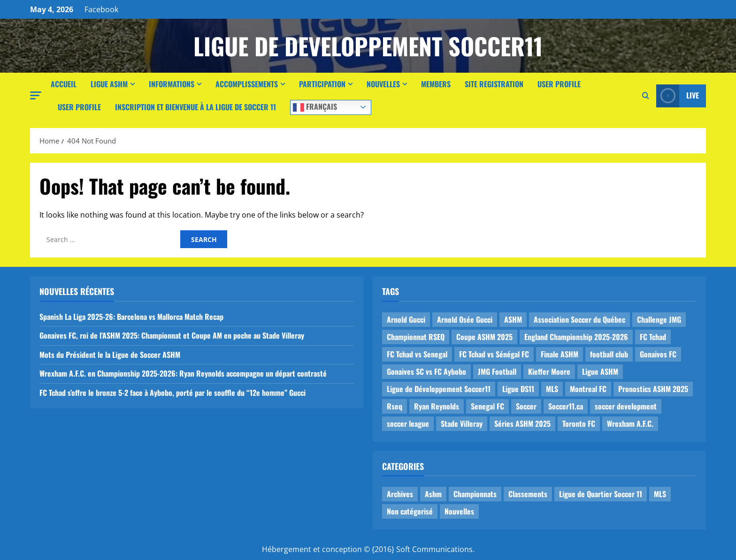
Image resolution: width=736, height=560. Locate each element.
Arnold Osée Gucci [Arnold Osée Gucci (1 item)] (465, 319)
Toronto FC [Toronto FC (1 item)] (579, 424)
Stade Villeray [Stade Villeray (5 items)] (462, 424)
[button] (36, 95)
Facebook (101, 9)
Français (315, 106)
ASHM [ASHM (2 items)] (513, 319)
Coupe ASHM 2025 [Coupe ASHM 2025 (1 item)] (484, 337)
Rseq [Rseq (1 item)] (395, 406)
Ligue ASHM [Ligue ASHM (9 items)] (600, 371)
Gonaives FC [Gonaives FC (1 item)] (658, 354)
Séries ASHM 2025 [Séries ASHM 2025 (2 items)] (522, 424)
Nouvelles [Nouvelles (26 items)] (459, 511)
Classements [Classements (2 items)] (528, 494)
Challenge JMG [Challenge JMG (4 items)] (659, 319)
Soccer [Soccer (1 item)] (526, 406)
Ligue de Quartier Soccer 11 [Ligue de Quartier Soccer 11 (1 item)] (601, 494)
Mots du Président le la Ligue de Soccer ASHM (110, 355)
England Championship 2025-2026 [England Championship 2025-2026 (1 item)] (576, 337)
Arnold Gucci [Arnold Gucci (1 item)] (406, 319)
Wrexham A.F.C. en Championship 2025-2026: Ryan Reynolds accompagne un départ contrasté (183, 373)
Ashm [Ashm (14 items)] (433, 494)
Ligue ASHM (109, 84)
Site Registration (494, 84)
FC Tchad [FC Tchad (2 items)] (653, 337)
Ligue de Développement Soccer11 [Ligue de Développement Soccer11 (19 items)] (439, 389)
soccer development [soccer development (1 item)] (626, 406)
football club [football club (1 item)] (609, 354)
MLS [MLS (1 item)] (552, 389)
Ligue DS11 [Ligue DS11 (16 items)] (518, 389)
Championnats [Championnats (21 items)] (475, 494)
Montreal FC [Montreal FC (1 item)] (588, 389)
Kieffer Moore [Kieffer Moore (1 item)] (549, 371)
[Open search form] (646, 96)
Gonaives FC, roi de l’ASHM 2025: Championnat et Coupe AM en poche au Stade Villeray (172, 335)
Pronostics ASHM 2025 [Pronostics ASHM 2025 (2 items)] (653, 389)
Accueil (64, 84)
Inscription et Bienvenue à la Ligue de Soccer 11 (195, 107)
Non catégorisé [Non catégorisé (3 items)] (410, 511)
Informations (172, 84)
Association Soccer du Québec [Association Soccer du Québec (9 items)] (579, 319)
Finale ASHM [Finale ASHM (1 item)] (560, 354)
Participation (322, 84)
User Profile (559, 84)
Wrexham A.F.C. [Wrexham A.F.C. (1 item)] (630, 424)
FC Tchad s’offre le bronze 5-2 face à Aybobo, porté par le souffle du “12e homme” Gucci (172, 393)
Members (436, 84)
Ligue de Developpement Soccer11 (368, 45)
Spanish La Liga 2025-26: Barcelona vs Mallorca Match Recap (131, 317)
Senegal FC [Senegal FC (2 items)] (487, 406)
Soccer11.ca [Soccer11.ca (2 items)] (566, 406)
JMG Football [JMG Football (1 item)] (497, 371)
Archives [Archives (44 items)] (400, 494)
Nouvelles (383, 84)
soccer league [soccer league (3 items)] (408, 424)
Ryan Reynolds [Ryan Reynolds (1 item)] (437, 406)
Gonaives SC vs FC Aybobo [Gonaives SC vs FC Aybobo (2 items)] (426, 371)
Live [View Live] (678, 96)
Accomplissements (247, 84)
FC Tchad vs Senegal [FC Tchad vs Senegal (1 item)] (417, 354)
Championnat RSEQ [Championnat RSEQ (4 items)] (416, 337)
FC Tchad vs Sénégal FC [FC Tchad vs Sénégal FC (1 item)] (494, 354)
